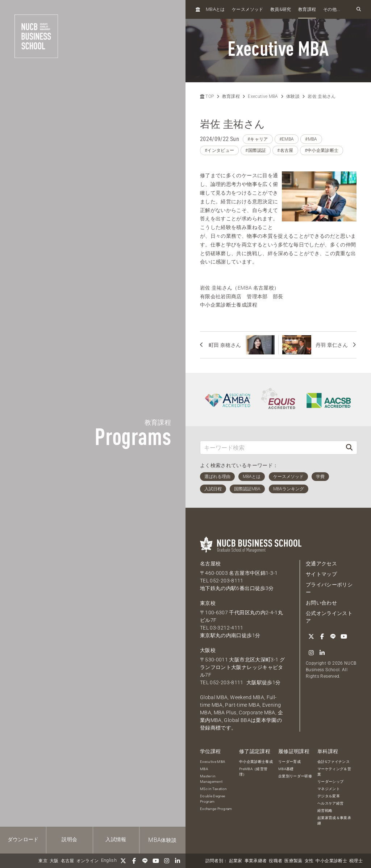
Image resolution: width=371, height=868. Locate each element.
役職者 (276, 861)
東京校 (208, 603)
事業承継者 (256, 861)
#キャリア (258, 139)
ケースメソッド (247, 9)
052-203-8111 (226, 581)
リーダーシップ (330, 782)
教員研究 (281, 9)
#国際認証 (256, 150)
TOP (207, 96)
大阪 (54, 861)
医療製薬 (293, 861)
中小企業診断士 (331, 861)
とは (215, 9)
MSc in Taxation (213, 789)
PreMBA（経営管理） (253, 772)
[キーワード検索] (271, 447)
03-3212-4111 (226, 628)
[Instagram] (167, 861)
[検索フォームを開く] (359, 9)
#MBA (311, 139)
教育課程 (307, 9)
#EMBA (287, 139)
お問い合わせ (321, 603)
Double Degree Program (213, 799)
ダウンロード (23, 839)
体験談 (162, 840)
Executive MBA (263, 96)
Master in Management (211, 779)
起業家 (236, 861)
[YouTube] (156, 861)
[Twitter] (123, 861)
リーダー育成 (289, 762)
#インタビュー (219, 150)
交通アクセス (321, 564)
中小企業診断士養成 (256, 762)
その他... (332, 9)
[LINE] (145, 861)
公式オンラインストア (329, 617)
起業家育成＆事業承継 (334, 821)
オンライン (88, 861)
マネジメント (329, 789)
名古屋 (68, 861)
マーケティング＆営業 (334, 772)
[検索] (349, 447)
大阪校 (208, 650)
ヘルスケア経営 (330, 803)
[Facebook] (134, 861)
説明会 (69, 839)
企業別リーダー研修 (295, 776)
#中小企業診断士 (322, 150)
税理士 (356, 861)
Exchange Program (216, 809)
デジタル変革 (329, 796)
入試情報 (116, 839)
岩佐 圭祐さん (322, 96)
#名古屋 (285, 150)
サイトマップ (321, 574)
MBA (204, 769)
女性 (309, 861)
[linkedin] (178, 861)
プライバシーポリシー (329, 588)
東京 (43, 861)
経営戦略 (325, 811)
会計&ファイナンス (334, 762)
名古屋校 (210, 564)
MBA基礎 (286, 769)
